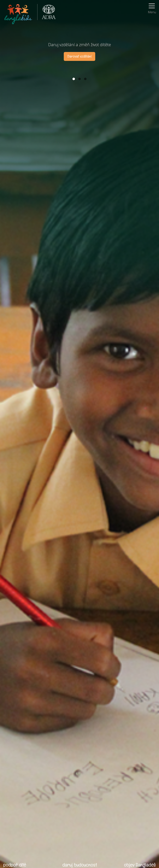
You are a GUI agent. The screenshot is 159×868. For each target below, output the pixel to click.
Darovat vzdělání (79, 56)
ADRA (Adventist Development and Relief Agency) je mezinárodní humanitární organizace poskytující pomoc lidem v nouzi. (47, 13)
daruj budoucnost (80, 865)
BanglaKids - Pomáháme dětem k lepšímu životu (19, 13)
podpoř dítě (15, 865)
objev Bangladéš (140, 865)
